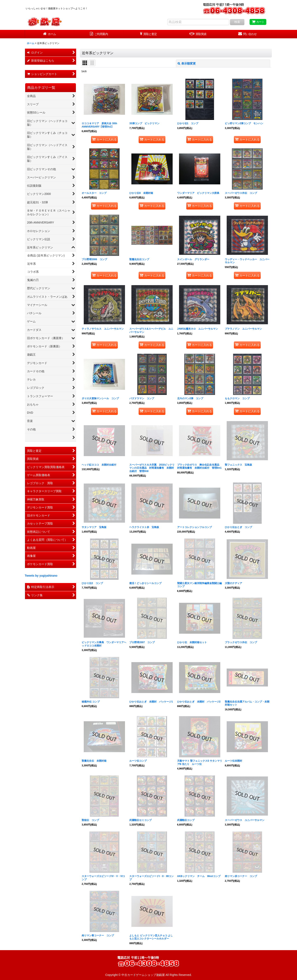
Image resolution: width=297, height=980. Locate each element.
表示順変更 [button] (187, 63)
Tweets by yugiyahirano (41, 576)
